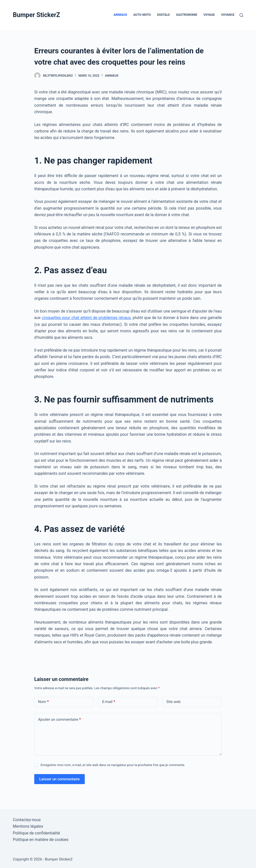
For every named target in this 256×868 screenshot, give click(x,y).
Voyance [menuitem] (228, 15)
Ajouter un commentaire (59, 720)
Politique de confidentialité (36, 833)
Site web (173, 702)
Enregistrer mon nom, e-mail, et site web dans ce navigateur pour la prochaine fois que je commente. (113, 765)
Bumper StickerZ (36, 15)
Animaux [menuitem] (120, 15)
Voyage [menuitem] (209, 15)
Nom (43, 702)
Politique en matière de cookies (41, 840)
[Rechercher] (241, 15)
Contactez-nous (27, 820)
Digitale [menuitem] (163, 15)
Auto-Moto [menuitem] (142, 15)
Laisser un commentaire (59, 779)
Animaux (112, 76)
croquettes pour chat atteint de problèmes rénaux (86, 318)
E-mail (109, 702)
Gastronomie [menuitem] (187, 15)
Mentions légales (28, 826)
